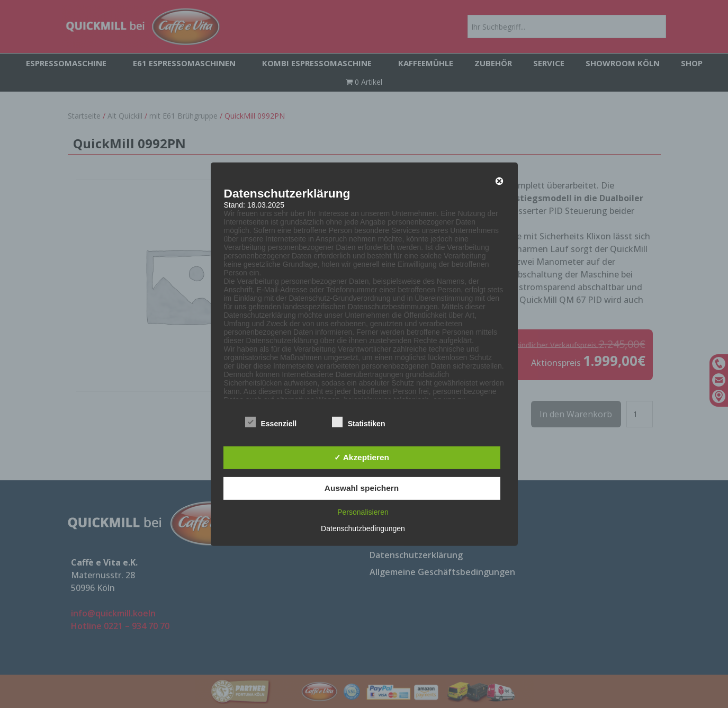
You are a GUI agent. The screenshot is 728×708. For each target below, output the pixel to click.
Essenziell (271, 423)
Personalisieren (363, 512)
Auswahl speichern (362, 488)
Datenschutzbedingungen (363, 528)
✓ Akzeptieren (362, 457)
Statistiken (359, 423)
